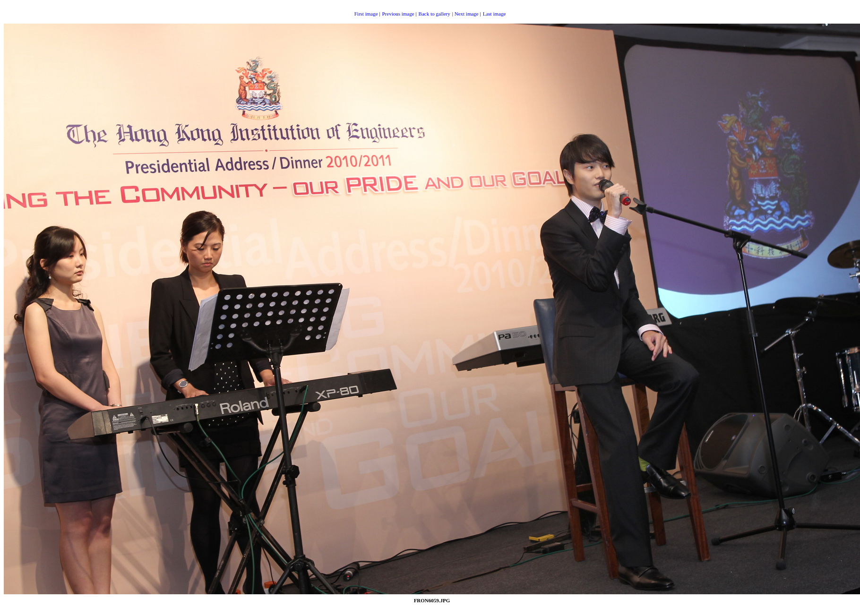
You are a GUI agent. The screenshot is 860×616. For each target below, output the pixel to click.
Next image (467, 14)
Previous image (398, 14)
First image (366, 14)
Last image (494, 14)
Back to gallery (434, 14)
